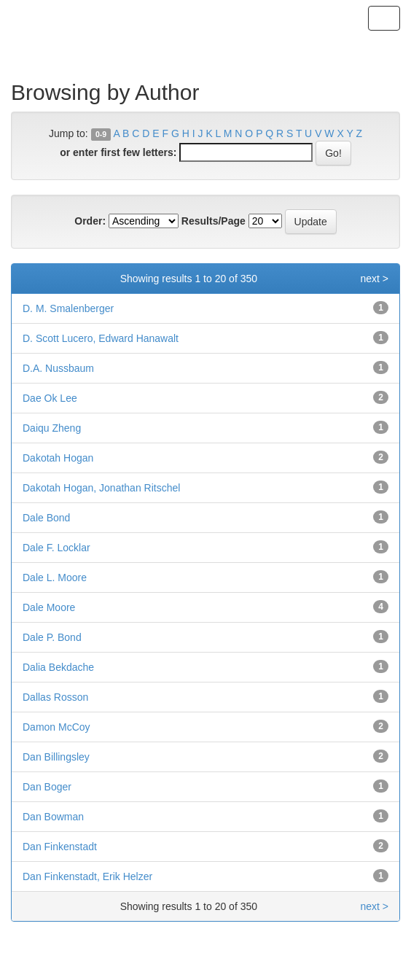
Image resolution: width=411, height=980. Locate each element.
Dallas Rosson (55, 697)
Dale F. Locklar (56, 548)
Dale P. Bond (52, 637)
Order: (90, 221)
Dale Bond (46, 518)
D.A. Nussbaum (58, 368)
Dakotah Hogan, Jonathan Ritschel (101, 488)
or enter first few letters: (118, 152)
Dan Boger (47, 787)
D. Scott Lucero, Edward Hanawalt (101, 338)
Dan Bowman (53, 817)
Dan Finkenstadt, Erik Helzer (87, 876)
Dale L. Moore (55, 577)
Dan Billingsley (56, 757)
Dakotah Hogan (58, 458)
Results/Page (214, 221)
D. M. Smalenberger (68, 308)
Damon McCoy (56, 727)
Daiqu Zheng (52, 428)
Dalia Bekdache (58, 667)
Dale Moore (49, 607)
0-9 (101, 134)
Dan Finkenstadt (60, 847)
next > (374, 279)
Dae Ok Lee (50, 398)
